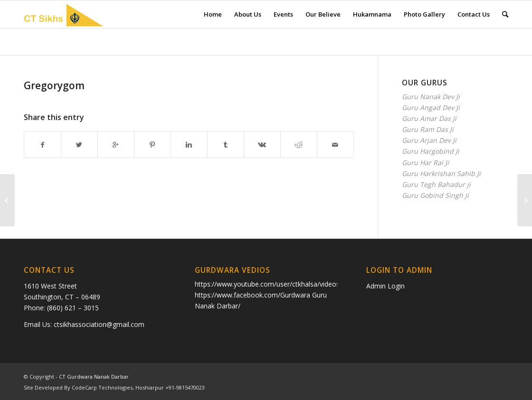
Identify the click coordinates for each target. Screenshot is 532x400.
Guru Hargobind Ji (431, 151)
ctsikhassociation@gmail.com (99, 324)
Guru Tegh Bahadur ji (436, 184)
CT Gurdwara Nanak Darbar (94, 377)
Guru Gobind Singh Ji (435, 195)
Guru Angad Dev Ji (431, 107)
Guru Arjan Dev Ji (429, 140)
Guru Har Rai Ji (425, 163)
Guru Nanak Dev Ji (431, 97)
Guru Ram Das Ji (428, 129)
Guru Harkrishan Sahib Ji (441, 173)
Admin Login (385, 286)
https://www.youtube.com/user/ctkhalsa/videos (267, 284)
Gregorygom (54, 85)
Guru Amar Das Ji (429, 118)
